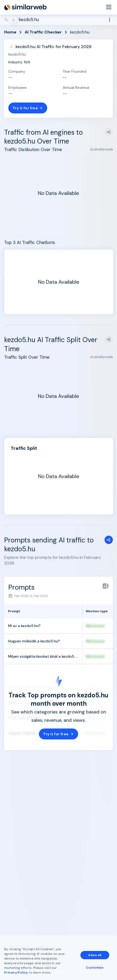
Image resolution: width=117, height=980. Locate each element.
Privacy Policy (16, 972)
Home (10, 32)
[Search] (58, 20)
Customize (95, 968)
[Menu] (109, 7)
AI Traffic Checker (43, 32)
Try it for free (28, 108)
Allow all (95, 955)
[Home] (25, 7)
